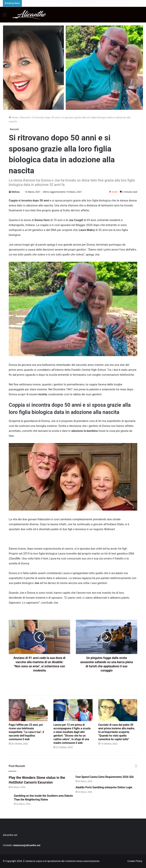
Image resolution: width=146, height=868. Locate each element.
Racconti (25, 117)
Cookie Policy (135, 861)
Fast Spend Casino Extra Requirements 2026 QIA (105, 777)
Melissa (16, 192)
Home (13, 117)
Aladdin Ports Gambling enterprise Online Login (104, 787)
